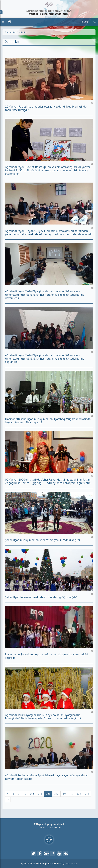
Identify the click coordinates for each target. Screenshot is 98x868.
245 (40, 794)
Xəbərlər (23, 32)
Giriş (85, 22)
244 (32, 794)
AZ (94, 22)
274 (79, 794)
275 (87, 794)
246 (48, 794)
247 (56, 794)
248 (65, 794)
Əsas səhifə (10, 32)
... (25, 794)
